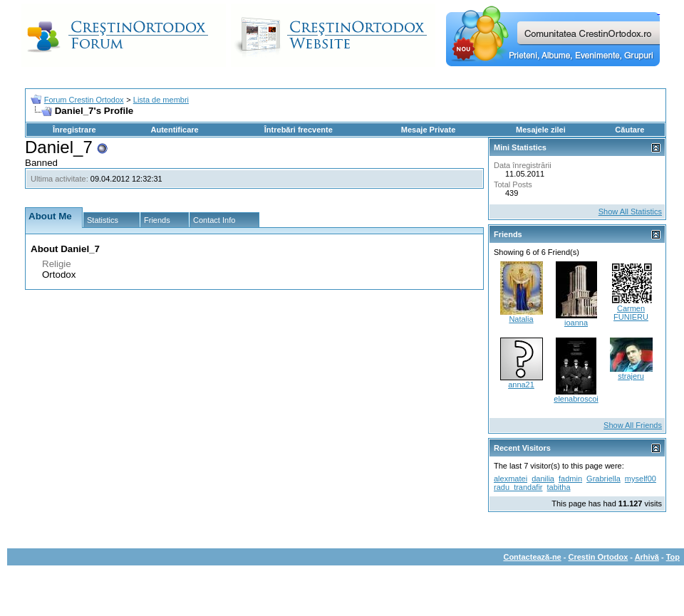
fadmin (570, 479)
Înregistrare (74, 130)
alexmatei (511, 479)
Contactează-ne (532, 557)
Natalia (521, 319)
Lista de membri (161, 100)
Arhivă (647, 557)
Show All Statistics (630, 212)
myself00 (641, 479)
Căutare (629, 130)
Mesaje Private (428, 130)
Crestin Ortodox (598, 557)
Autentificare (174, 130)
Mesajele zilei (541, 130)
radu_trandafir (518, 487)
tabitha (559, 487)
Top (673, 557)
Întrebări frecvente (299, 130)
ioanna (576, 323)
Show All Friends (633, 425)
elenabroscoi (576, 399)
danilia (543, 479)
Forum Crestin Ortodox (84, 100)
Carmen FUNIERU (631, 313)
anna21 (521, 385)
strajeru (631, 376)
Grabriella (603, 479)
